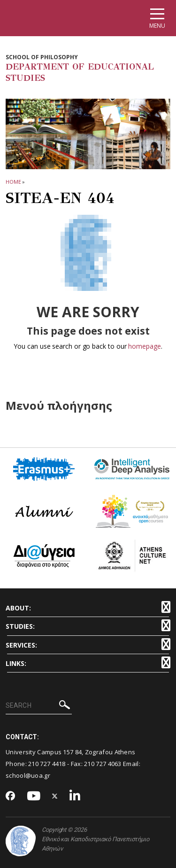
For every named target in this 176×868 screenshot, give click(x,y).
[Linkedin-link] (75, 796)
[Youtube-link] (34, 796)
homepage (144, 346)
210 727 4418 (47, 764)
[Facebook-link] (11, 797)
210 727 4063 (103, 764)
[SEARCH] (39, 706)
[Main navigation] (157, 18)
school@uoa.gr (28, 775)
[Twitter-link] (55, 796)
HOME (13, 182)
